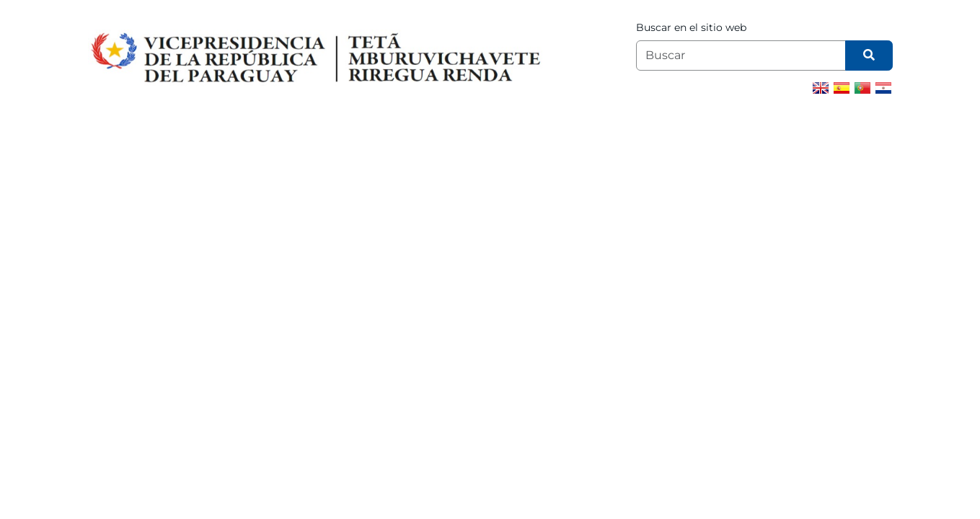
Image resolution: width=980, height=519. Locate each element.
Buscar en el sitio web (691, 27)
